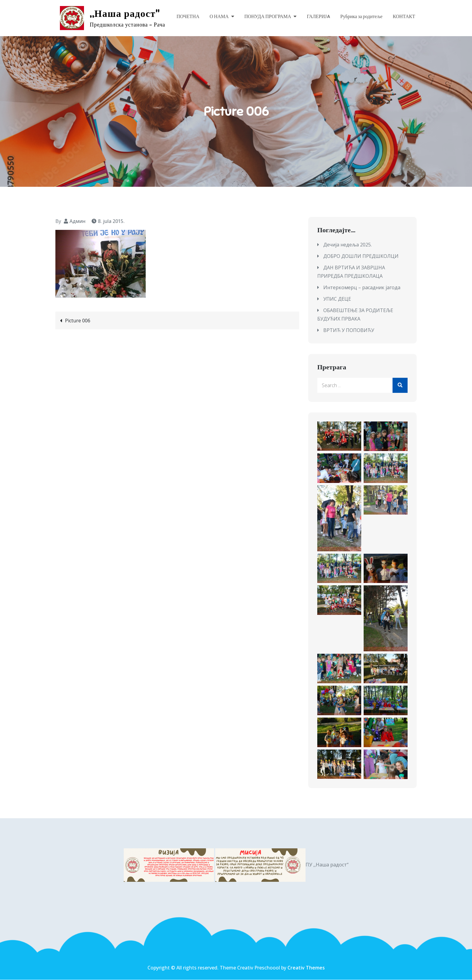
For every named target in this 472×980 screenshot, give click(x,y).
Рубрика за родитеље (362, 17)
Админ (78, 221)
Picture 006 (78, 321)
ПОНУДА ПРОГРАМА (268, 17)
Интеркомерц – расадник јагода (362, 288)
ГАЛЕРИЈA (318, 17)
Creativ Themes (306, 968)
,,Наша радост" (125, 14)
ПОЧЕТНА (188, 17)
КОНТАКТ (404, 17)
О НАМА (219, 17)
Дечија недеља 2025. (348, 245)
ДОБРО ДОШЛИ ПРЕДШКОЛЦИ (361, 256)
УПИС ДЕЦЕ (337, 299)
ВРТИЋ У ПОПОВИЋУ (349, 330)
